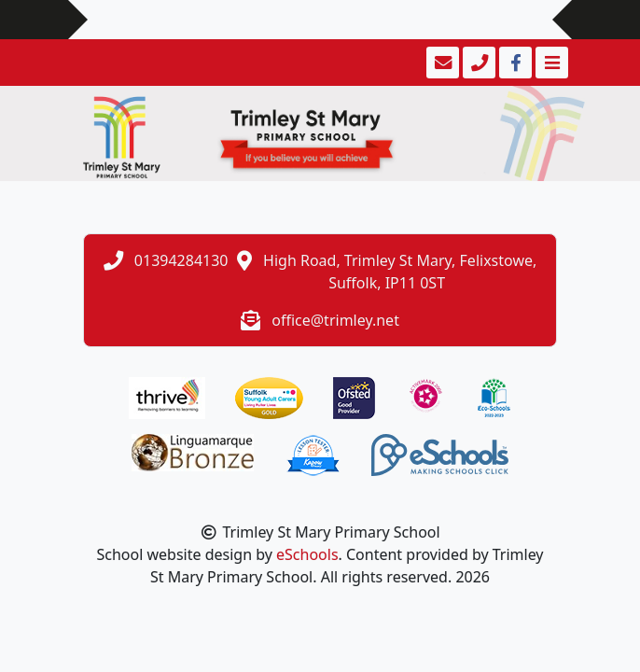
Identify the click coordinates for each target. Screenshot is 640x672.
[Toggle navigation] (550, 63)
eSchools (307, 554)
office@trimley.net (335, 320)
